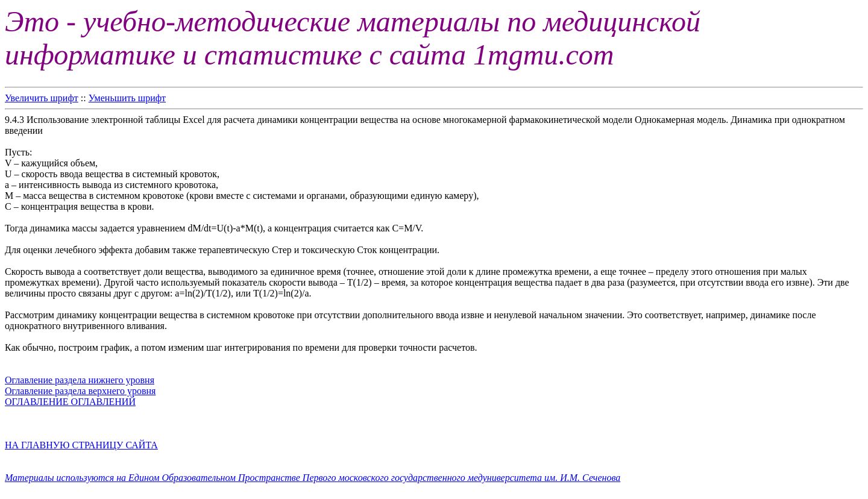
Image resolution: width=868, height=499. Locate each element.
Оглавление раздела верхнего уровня (80, 391)
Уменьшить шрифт (127, 98)
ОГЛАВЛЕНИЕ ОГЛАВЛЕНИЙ (70, 402)
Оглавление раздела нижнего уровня (80, 380)
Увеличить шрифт (42, 98)
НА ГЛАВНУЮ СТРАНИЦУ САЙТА (81, 445)
